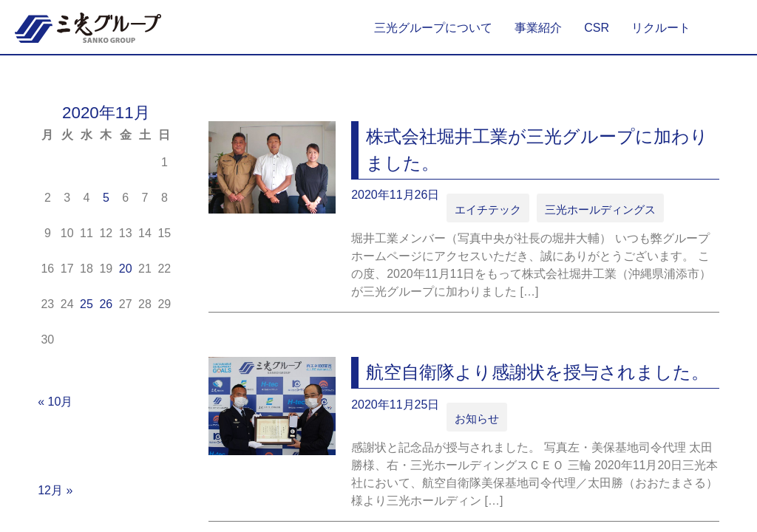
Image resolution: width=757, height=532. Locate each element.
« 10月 (55, 402)
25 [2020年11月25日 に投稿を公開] (86, 304)
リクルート (661, 28)
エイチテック (483, 209)
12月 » (55, 490)
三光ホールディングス (584, 209)
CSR (597, 28)
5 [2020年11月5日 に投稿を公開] (106, 198)
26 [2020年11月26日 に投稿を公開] (106, 304)
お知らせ (474, 416)
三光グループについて (433, 28)
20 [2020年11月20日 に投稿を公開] (126, 269)
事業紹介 (538, 28)
